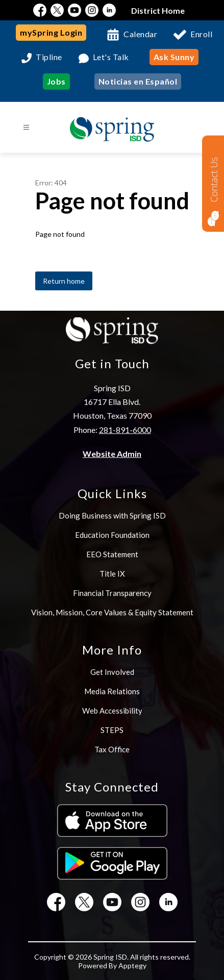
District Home (158, 10)
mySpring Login (51, 32)
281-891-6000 (125, 430)
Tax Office (112, 749)
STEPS (112, 730)
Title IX (112, 574)
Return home (64, 281)
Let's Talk (111, 57)
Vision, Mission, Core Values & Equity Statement (112, 612)
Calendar (140, 34)
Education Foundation (112, 535)
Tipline (49, 57)
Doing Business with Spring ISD (112, 515)
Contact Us (214, 180)
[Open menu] (26, 128)
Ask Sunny (174, 57)
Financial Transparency (112, 593)
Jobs (56, 81)
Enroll (201, 34)
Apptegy (132, 965)
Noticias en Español (138, 81)
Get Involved (112, 672)
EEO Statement (112, 554)
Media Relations (112, 691)
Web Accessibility (112, 711)
